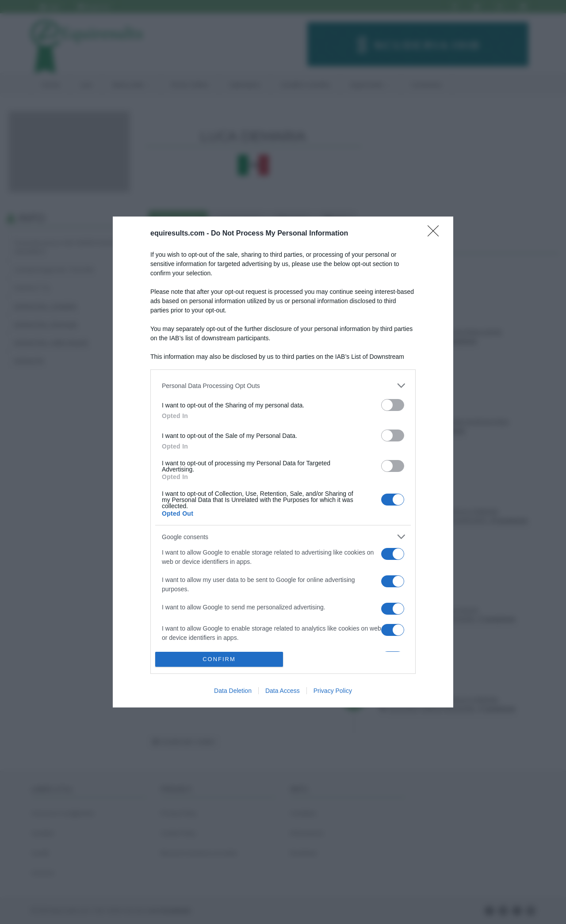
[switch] (393, 405)
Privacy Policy (333, 691)
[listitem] (283, 386)
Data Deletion (233, 691)
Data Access (283, 691)
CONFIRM (219, 659)
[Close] (436, 234)
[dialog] (283, 462)
